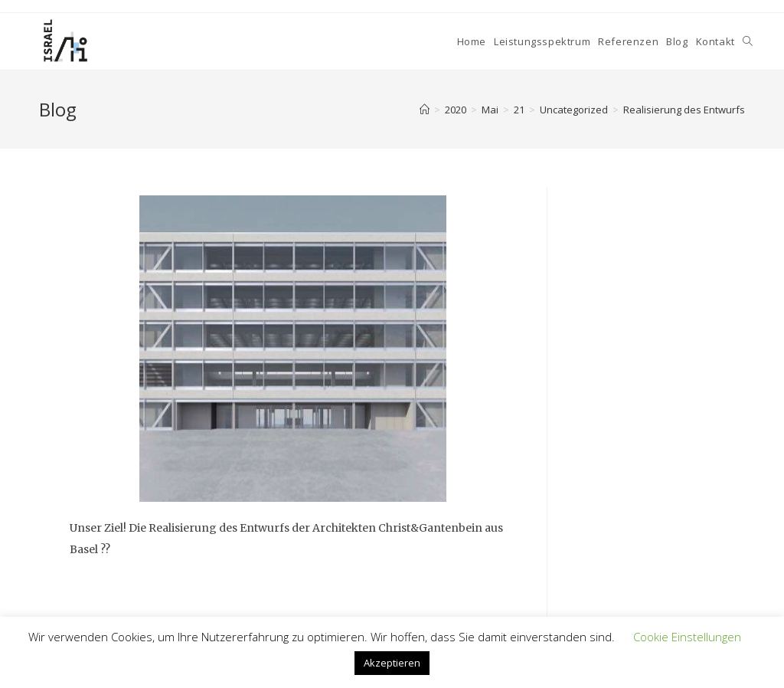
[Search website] (748, 41)
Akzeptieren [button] (392, 663)
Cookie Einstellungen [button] (687, 637)
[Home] (425, 110)
